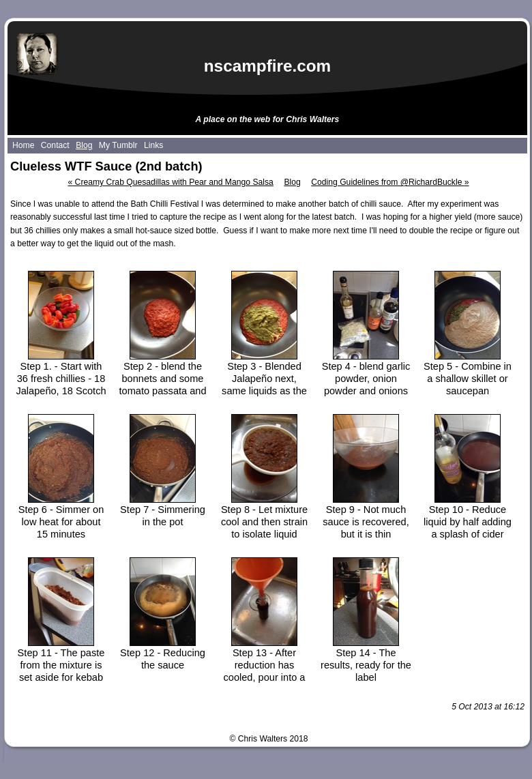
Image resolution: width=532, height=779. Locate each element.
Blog (292, 182)
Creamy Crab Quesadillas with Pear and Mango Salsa (170, 182)
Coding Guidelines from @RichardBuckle (390, 182)
